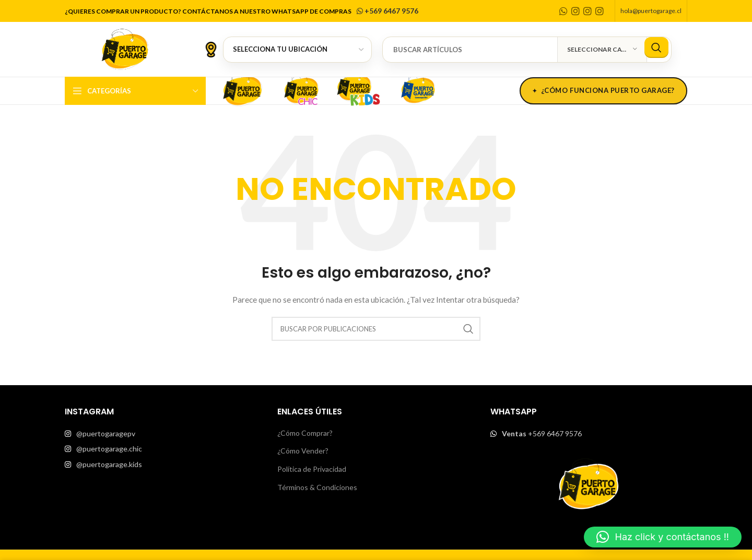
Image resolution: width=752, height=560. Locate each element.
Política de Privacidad (312, 469)
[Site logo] (125, 48)
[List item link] (163, 434)
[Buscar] (527, 50)
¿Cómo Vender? (303, 451)
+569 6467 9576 (387, 11)
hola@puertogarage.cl (651, 11)
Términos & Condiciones (317, 487)
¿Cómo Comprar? (305, 433)
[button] (663, 537)
